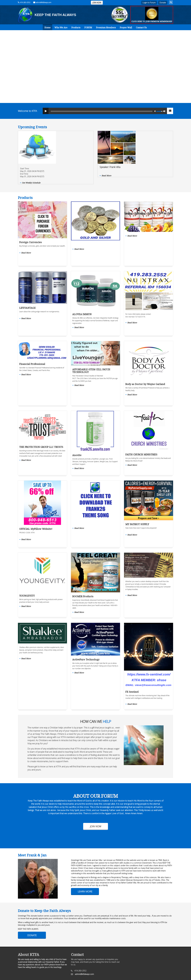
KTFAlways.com (32, 968)
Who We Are (61, 28)
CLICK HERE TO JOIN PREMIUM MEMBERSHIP (152, 21)
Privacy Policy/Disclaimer (84, 964)
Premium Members (106, 28)
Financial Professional (32, 343)
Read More (143, 143)
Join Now (96, 805)
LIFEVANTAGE (27, 286)
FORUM (88, 28)
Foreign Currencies (31, 221)
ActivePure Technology (86, 638)
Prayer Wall (126, 28)
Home (47, 28)
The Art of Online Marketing (101, 975)
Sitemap (100, 964)
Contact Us (141, 28)
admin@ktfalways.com (42, 2)
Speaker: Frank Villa (147, 134)
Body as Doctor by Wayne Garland (145, 363)
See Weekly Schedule (68, 150)
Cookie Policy (111, 964)
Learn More (85, 870)
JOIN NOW (97, 3)
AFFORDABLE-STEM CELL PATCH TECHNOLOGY (91, 349)
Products (76, 28)
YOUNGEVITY (27, 574)
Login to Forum (149, 3)
